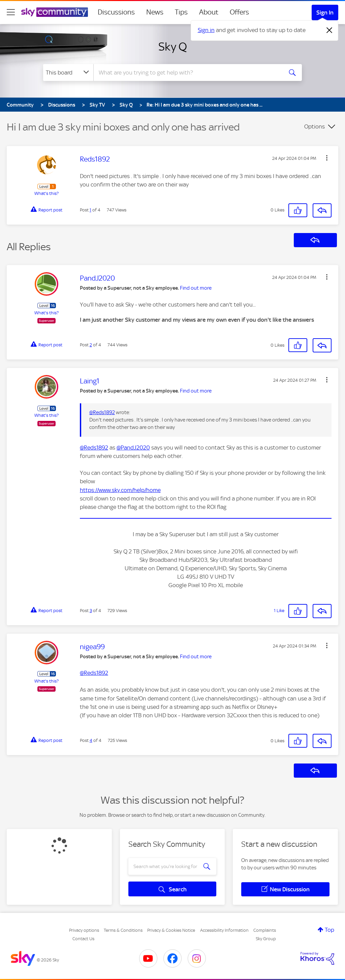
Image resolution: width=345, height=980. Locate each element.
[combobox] (187, 73)
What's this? (46, 193)
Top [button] (330, 930)
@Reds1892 (102, 412)
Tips (181, 12)
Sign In (325, 12)
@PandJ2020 (133, 448)
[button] (327, 158)
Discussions (116, 12)
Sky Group (266, 939)
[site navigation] (11, 12)
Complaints (265, 930)
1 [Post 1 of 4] (90, 210)
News (155, 12)
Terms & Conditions (123, 930)
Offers (239, 12)
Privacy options (84, 930)
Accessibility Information (224, 930)
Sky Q (173, 47)
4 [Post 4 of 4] (91, 740)
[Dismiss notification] (330, 30)
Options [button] (315, 126)
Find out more (196, 288)
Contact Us (83, 939)
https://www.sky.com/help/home (120, 490)
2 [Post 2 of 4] (91, 345)
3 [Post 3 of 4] (91, 611)
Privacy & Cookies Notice (171, 930)
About (209, 12)
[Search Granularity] (68, 73)
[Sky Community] (55, 12)
